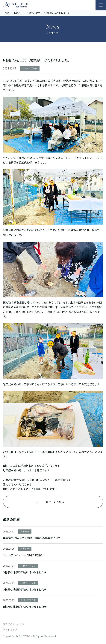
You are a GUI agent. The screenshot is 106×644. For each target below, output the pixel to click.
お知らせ (18, 13)
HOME (6, 13)
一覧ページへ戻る (54, 502)
